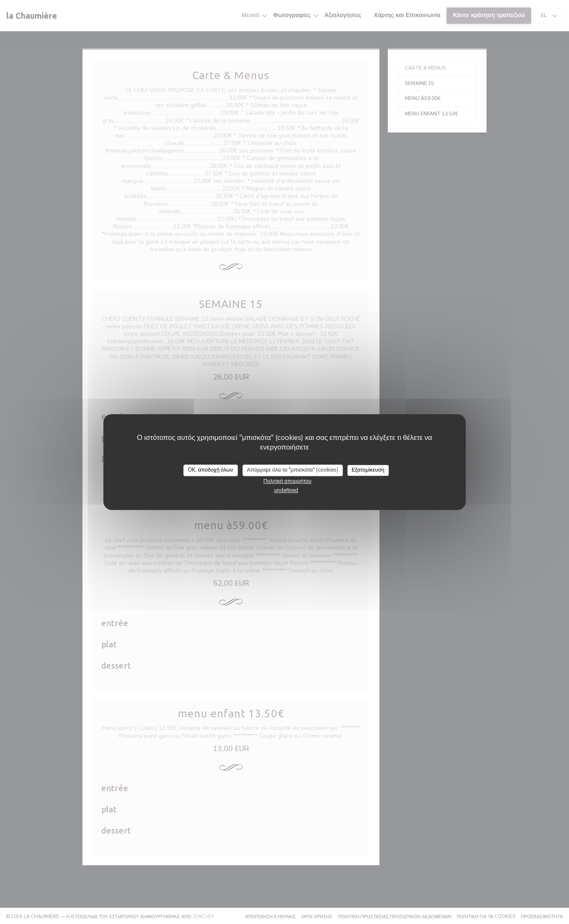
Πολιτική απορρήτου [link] (287, 481)
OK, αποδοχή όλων (211, 470)
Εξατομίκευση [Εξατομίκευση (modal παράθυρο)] (368, 470)
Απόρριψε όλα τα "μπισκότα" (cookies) (293, 470)
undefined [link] (286, 490)
